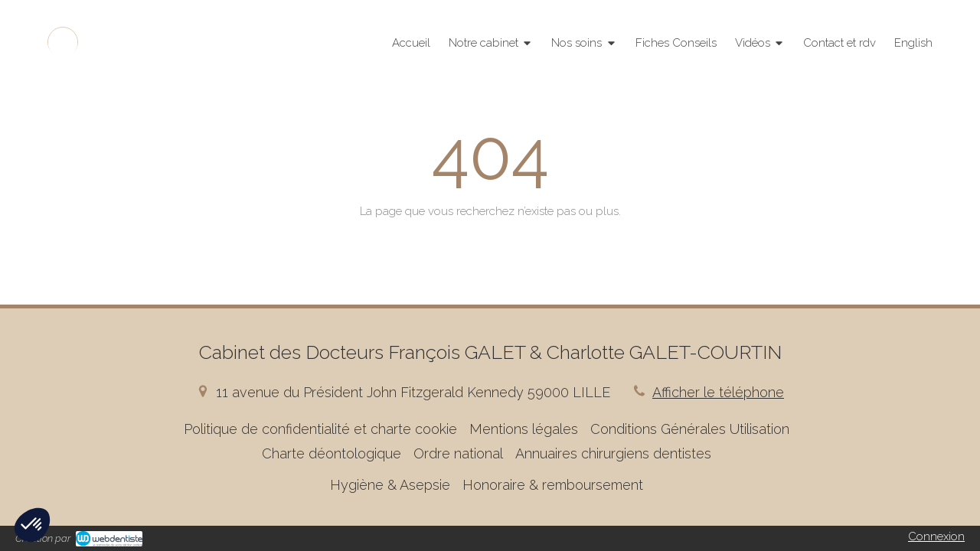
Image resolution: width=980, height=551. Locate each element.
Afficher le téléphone (718, 392)
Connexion (936, 536)
